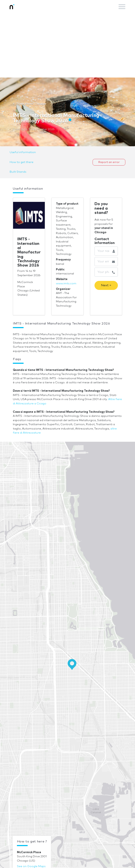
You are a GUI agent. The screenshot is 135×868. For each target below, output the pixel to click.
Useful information (23, 152)
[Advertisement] (67, 45)
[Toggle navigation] (122, 7)
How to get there (22, 162)
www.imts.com (66, 284)
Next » (106, 285)
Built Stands (18, 172)
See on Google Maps (31, 866)
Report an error (109, 162)
